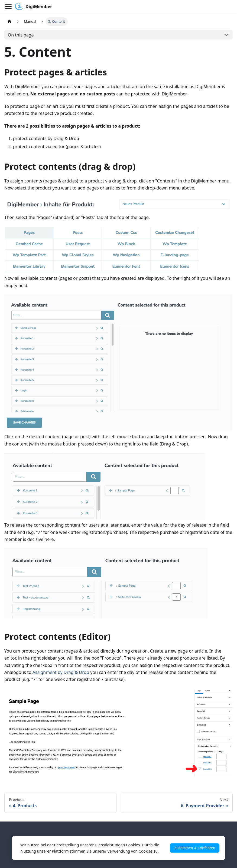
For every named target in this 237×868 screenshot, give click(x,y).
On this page (21, 35)
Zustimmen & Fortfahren (195, 848)
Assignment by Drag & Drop (61, 672)
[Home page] (9, 21)
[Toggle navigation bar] (8, 6)
